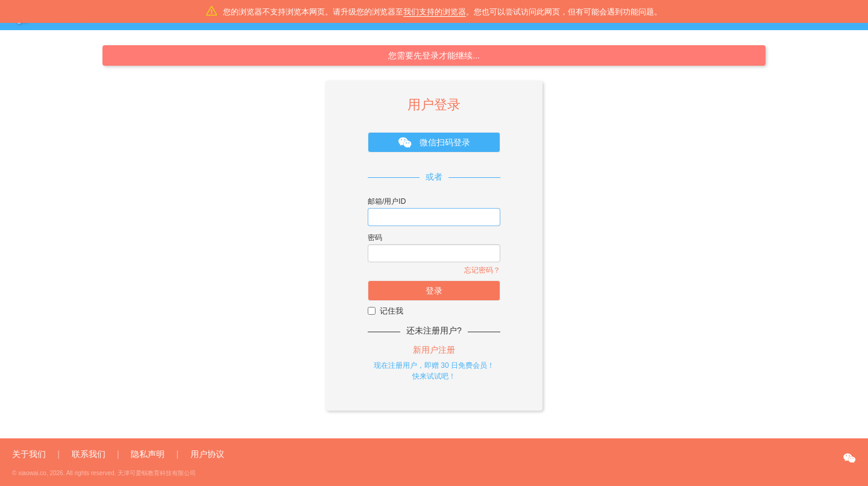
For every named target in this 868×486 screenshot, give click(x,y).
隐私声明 (148, 454)
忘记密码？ (482, 270)
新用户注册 (434, 350)
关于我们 (29, 454)
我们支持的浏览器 (435, 12)
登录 (434, 291)
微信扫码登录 (434, 143)
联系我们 (89, 454)
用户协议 (207, 454)
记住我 (385, 311)
